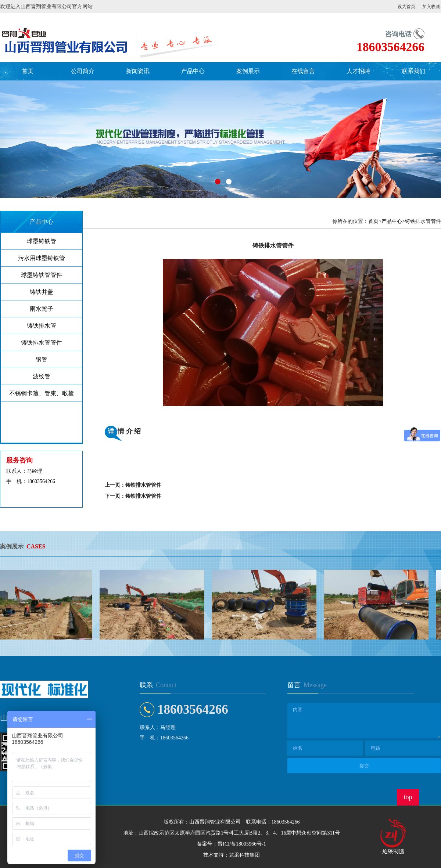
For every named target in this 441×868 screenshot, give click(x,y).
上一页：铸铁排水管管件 (133, 485)
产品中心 (193, 71)
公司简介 (83, 71)
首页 (28, 71)
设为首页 (406, 7)
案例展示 (248, 71)
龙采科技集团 (244, 855)
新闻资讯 (138, 71)
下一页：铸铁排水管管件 (133, 496)
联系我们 (413, 71)
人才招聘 (358, 71)
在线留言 (303, 71)
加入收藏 (431, 7)
